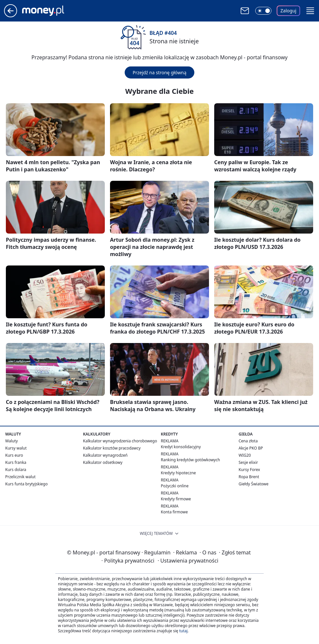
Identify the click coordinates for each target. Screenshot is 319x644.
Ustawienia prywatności (188, 561)
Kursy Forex (249, 470)
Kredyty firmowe (176, 499)
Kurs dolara (16, 470)
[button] (310, 11)
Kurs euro (14, 455)
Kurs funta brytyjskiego (26, 484)
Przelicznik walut (20, 477)
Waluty (12, 441)
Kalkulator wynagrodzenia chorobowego (120, 441)
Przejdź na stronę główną (159, 72)
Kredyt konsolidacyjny (181, 447)
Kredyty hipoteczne (178, 473)
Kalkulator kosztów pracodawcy (112, 448)
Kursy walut (16, 448)
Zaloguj (289, 11)
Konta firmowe (174, 512)
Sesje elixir (248, 462)
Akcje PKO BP (251, 448)
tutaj (183, 631)
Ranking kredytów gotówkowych (190, 460)
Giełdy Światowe (254, 484)
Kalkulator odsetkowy (103, 462)
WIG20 (245, 455)
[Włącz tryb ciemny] (263, 11)
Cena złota (248, 441)
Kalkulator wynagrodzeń (105, 455)
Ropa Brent (249, 477)
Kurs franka (16, 462)
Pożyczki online (175, 486)
